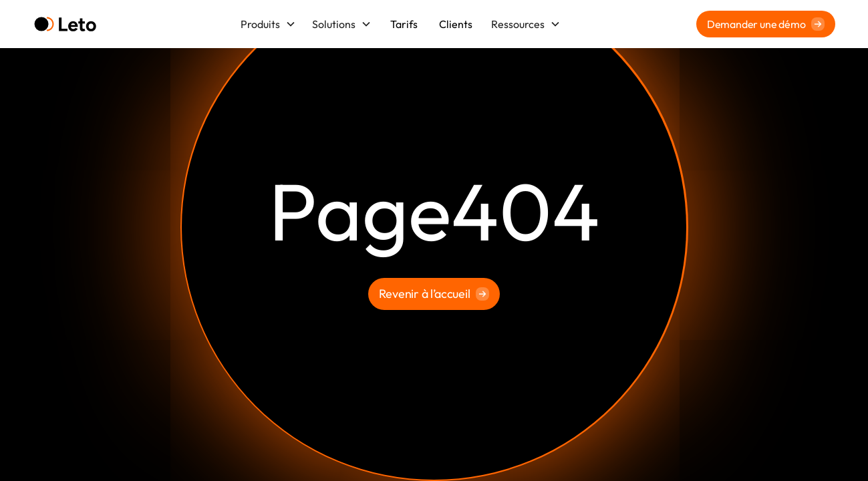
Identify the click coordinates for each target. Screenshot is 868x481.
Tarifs (404, 24)
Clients (456, 24)
